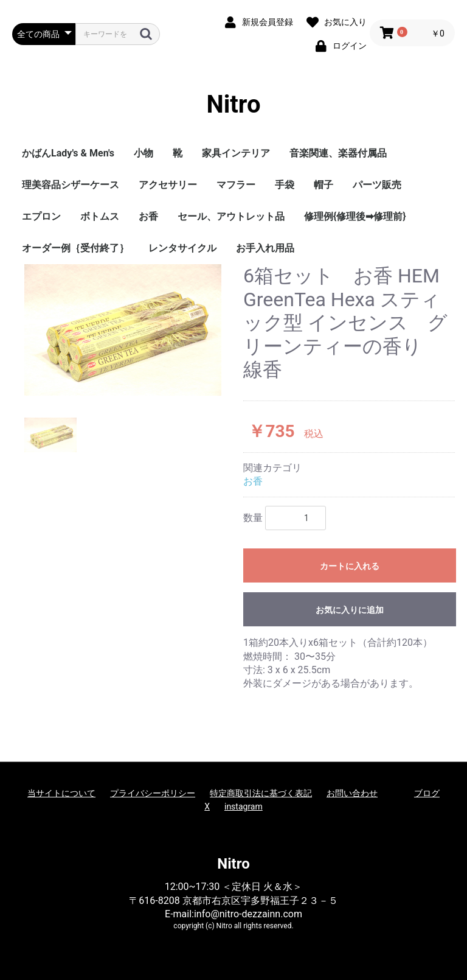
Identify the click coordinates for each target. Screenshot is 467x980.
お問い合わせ (352, 793)
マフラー (236, 185)
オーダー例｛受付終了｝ (75, 248)
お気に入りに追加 (350, 610)
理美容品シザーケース (71, 185)
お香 (148, 216)
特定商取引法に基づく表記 (261, 793)
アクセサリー (168, 185)
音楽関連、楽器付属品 (338, 153)
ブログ (427, 793)
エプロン (41, 216)
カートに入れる (350, 566)
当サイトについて (61, 793)
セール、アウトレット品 (231, 216)
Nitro (234, 104)
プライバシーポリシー (153, 793)
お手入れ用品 (265, 248)
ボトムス (100, 216)
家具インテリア (236, 153)
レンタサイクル (182, 248)
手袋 (285, 185)
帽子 (323, 185)
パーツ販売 (377, 185)
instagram (244, 807)
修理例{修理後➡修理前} (355, 216)
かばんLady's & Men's (68, 153)
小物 (144, 153)
